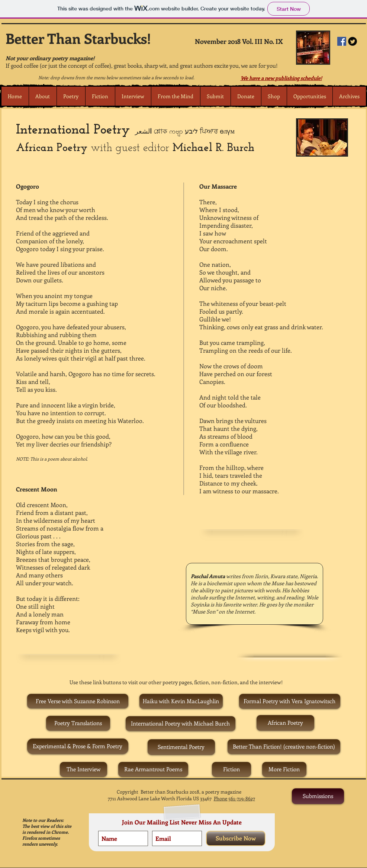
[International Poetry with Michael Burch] (181, 724)
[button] (71, 96)
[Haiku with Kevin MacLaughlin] (181, 701)
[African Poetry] (285, 723)
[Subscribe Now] (236, 838)
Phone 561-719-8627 (234, 798)
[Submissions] (318, 796)
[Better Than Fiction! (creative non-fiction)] (284, 747)
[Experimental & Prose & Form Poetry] (78, 746)
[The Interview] (83, 769)
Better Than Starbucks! (78, 38)
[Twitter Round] (352, 41)
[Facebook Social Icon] (342, 41)
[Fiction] (231, 769)
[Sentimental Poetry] (181, 747)
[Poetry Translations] (78, 723)
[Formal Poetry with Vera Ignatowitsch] (290, 701)
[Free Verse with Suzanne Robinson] (78, 701)
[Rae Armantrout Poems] (153, 769)
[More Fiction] (284, 769)
